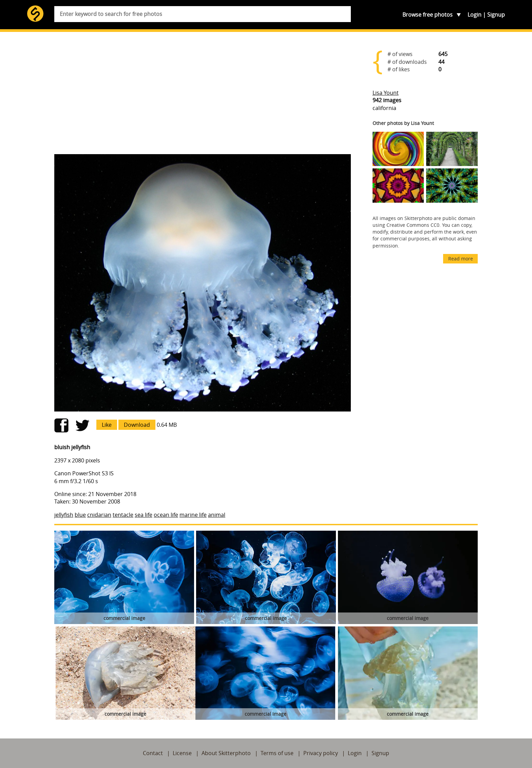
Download (137, 425)
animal (217, 515)
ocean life (166, 515)
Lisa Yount (386, 93)
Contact (153, 753)
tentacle (123, 515)
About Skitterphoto (226, 753)
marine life (193, 515)
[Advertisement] (203, 96)
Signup (496, 15)
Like (107, 425)
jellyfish (64, 515)
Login (474, 15)
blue (80, 515)
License (182, 753)
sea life (144, 515)
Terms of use (277, 753)
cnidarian (99, 515)
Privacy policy (321, 753)
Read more (461, 259)
